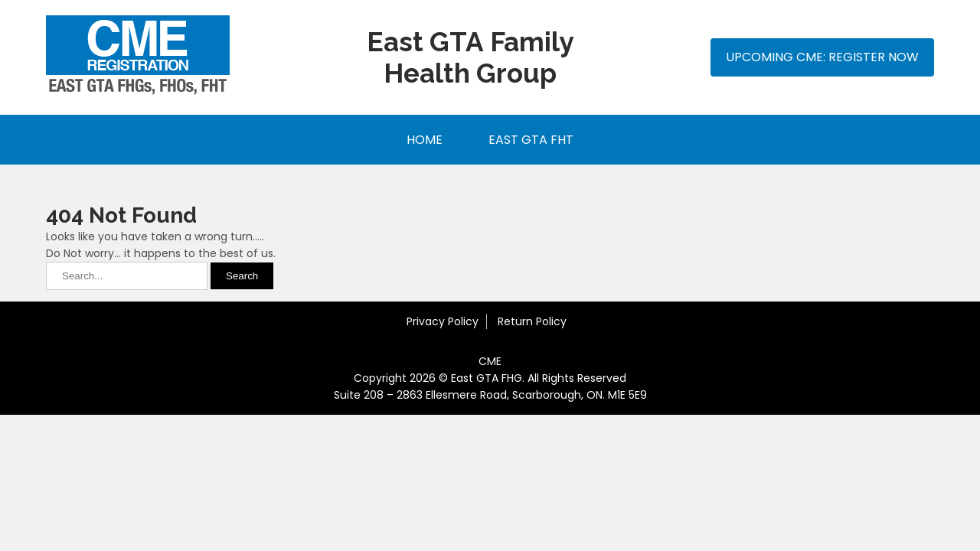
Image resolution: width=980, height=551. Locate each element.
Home (425, 140)
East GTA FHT (531, 140)
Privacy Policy (443, 321)
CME (490, 361)
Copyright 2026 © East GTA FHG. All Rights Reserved (490, 378)
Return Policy (532, 321)
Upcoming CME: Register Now (822, 57)
